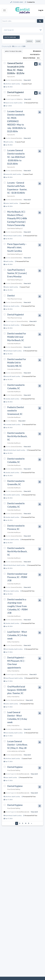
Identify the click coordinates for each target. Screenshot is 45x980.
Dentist (8, 80)
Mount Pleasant (9, 678)
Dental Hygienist (11, 99)
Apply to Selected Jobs (13, 51)
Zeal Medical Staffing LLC (15, 228)
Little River (8, 84)
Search (40, 21)
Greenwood (8, 425)
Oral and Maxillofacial (18, 700)
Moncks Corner (9, 103)
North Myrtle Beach (11, 450)
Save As (29, 41)
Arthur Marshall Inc (13, 642)
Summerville (9, 174)
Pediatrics (20, 99)
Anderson (8, 306)
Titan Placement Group (15, 299)
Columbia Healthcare (14, 344)
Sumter (7, 203)
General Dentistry (16, 80)
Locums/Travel (27, 84)
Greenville (8, 495)
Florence (7, 540)
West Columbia (9, 649)
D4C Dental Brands (13, 95)
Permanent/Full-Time (32, 103)
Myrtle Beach (9, 236)
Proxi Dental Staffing (14, 770)
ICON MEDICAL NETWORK (16, 751)
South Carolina (16, 84)
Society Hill (8, 376)
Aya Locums (11, 77)
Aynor (7, 778)
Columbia (8, 399)
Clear (38, 41)
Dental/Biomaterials (23, 774)
